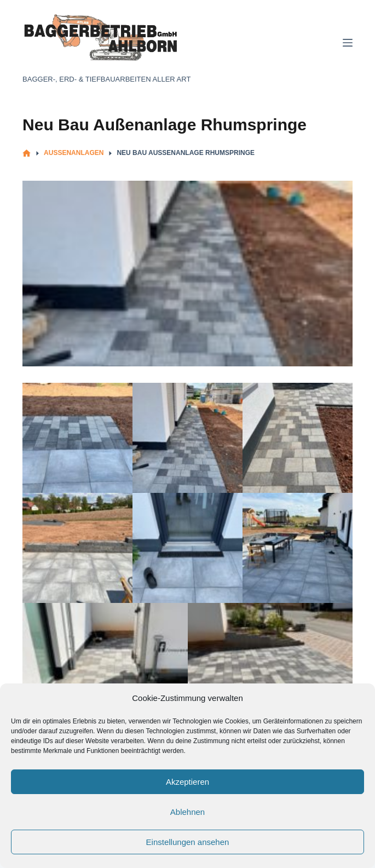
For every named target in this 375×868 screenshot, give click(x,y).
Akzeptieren (187, 782)
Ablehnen (187, 812)
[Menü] (348, 43)
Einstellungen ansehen (188, 842)
